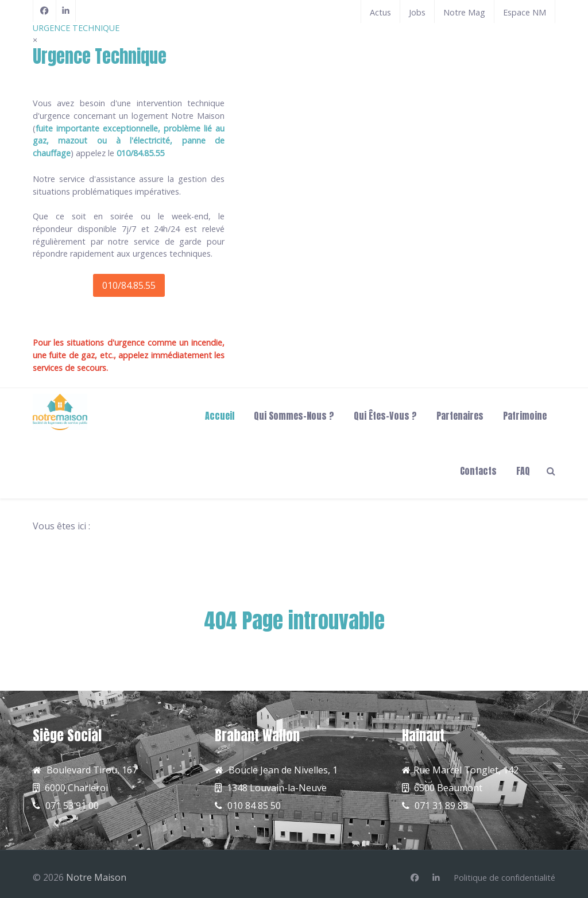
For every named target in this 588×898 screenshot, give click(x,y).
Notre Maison (96, 877)
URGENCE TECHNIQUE (76, 28)
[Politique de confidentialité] (504, 878)
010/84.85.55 (129, 285)
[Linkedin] (436, 878)
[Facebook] (45, 11)
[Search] (551, 470)
